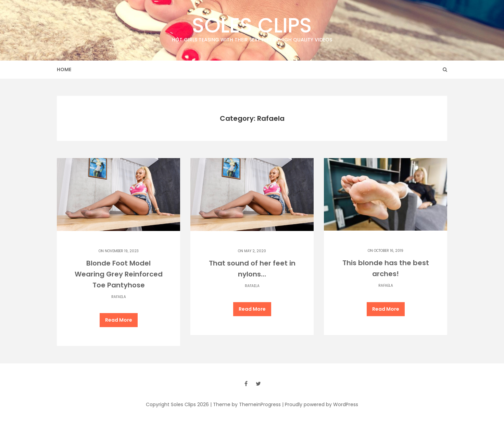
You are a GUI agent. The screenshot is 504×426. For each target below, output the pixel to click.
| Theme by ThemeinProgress (245, 404)
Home (64, 69)
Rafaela (119, 297)
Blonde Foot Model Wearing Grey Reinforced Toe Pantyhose (119, 274)
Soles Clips (252, 27)
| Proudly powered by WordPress (320, 404)
